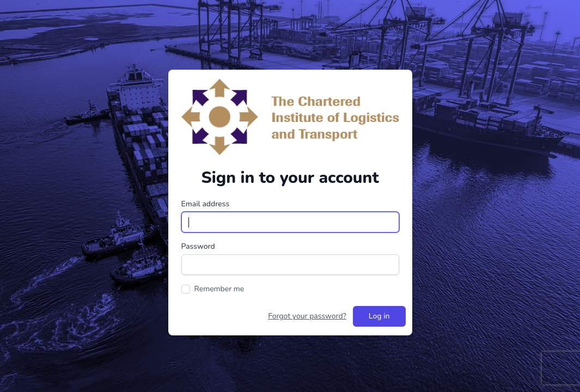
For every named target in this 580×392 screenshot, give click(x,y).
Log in (379, 316)
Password (198, 246)
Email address (206, 204)
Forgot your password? (307, 316)
